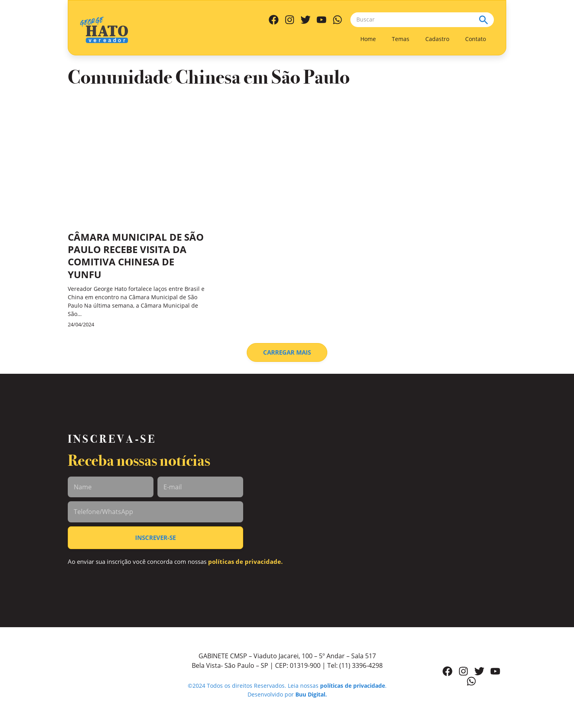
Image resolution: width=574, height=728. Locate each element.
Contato (476, 39)
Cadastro (437, 39)
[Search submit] (487, 20)
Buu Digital (310, 694)
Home (368, 39)
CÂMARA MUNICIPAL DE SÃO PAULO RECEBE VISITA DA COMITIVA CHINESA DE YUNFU (136, 256)
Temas (401, 39)
